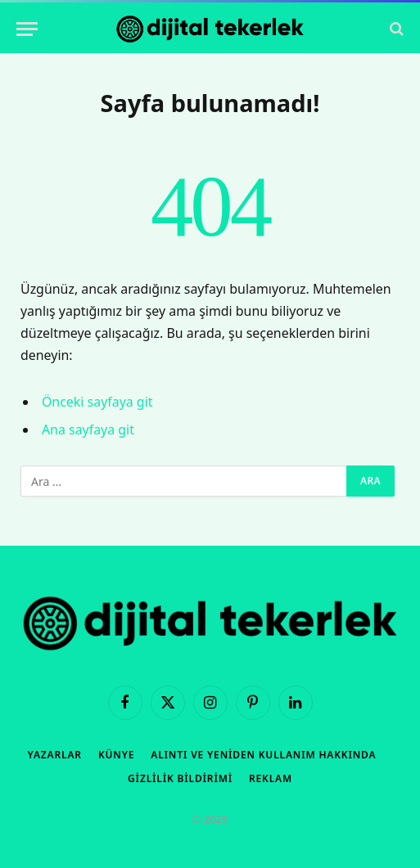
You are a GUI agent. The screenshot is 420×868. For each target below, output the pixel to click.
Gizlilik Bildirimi (180, 778)
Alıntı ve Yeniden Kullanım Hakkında (263, 755)
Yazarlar (55, 755)
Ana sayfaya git (88, 430)
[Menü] (27, 29)
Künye (116, 755)
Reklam (271, 778)
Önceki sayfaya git (97, 402)
